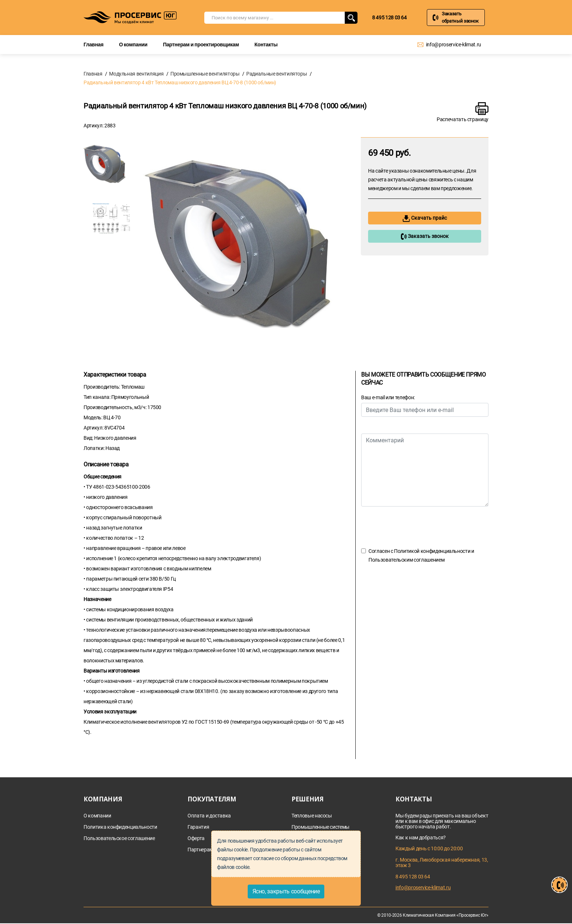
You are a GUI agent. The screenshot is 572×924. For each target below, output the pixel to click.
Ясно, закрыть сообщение (286, 891)
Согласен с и (421, 555)
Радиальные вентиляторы (277, 74)
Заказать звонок (425, 236)
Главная (94, 44)
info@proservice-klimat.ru (454, 45)
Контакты (266, 44)
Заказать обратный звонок (460, 17)
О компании (133, 44)
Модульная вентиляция (136, 74)
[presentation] (417, 527)
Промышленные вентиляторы (205, 74)
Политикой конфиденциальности (432, 551)
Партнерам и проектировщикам (201, 44)
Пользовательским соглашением (406, 560)
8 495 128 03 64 (389, 18)
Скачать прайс (425, 218)
